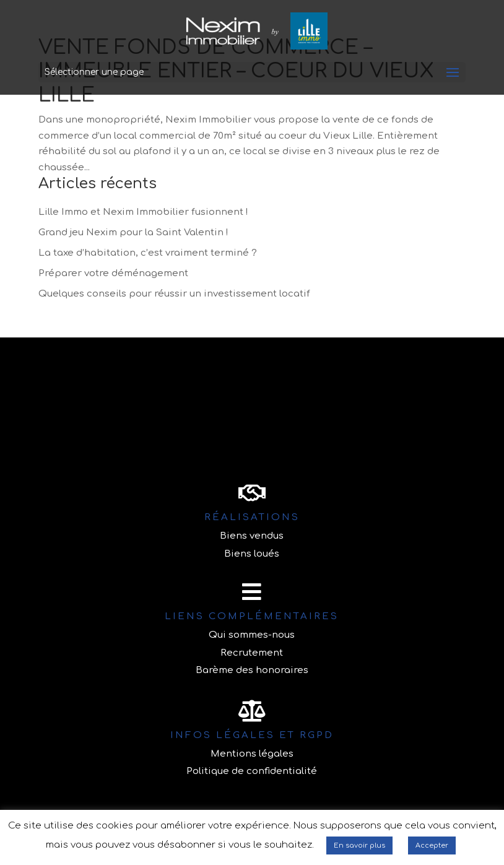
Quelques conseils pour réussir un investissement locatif (174, 294)
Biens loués (252, 554)
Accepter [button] (432, 845)
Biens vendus (252, 536)
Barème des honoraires (252, 670)
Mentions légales (252, 754)
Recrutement (252, 653)
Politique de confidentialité (252, 771)
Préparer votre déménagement (113, 273)
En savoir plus (359, 845)
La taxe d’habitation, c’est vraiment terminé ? (148, 253)
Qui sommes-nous (252, 635)
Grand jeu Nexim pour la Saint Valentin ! (133, 233)
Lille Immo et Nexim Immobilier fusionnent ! (143, 212)
